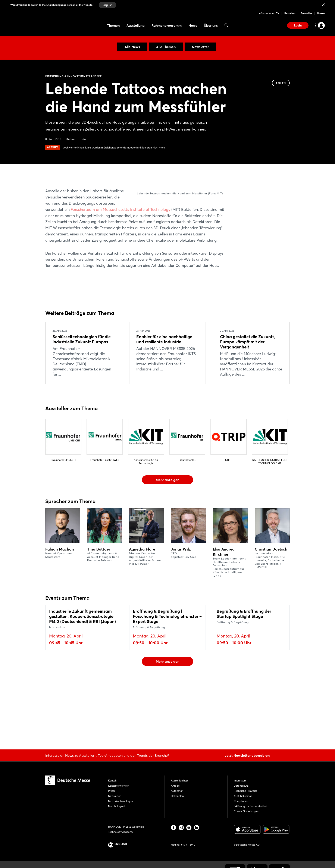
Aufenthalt (177, 791)
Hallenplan (177, 796)
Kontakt (113, 781)
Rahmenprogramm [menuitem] (167, 25)
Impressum (240, 781)
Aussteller (306, 13)
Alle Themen (166, 47)
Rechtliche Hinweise (246, 791)
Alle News (132, 47)
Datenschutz (241, 786)
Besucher (290, 13)
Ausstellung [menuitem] (136, 25)
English (107, 5)
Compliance (241, 801)
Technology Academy (121, 832)
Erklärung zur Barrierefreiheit (251, 806)
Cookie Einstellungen (246, 811)
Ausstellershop (179, 781)
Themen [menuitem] (113, 25)
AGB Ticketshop (243, 796)
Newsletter (200, 47)
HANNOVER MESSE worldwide (126, 827)
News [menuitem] (193, 25)
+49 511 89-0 (188, 845)
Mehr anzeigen (167, 536)
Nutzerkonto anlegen (120, 801)
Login (298, 25)
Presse (321, 13)
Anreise (175, 786)
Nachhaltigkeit (117, 806)
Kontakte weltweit (119, 786)
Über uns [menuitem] (211, 25)
